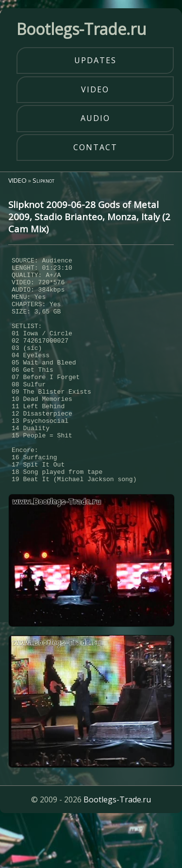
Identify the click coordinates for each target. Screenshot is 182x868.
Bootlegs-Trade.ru (117, 846)
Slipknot (43, 180)
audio (95, 118)
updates (95, 60)
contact (95, 147)
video (95, 89)
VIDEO (17, 180)
